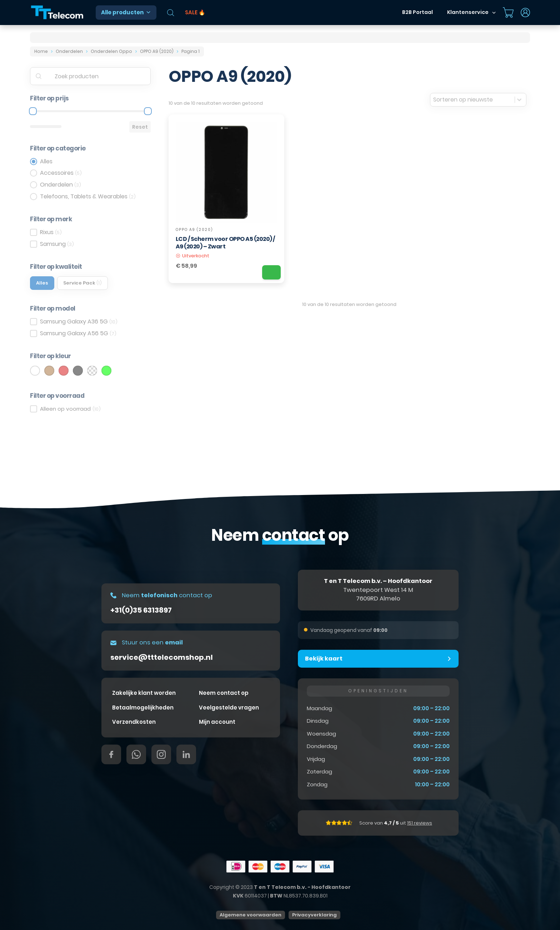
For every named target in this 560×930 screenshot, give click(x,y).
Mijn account (217, 722)
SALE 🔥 (195, 12)
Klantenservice (468, 12)
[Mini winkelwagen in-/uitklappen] (508, 13)
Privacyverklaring (314, 915)
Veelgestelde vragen (229, 708)
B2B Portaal (417, 12)
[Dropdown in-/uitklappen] (494, 13)
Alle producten (126, 13)
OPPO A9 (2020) (157, 51)
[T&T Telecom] (57, 13)
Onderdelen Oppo (111, 51)
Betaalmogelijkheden (143, 708)
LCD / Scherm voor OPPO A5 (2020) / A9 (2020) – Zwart (225, 243)
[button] (378, 659)
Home (41, 51)
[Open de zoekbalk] (171, 13)
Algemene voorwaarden (251, 915)
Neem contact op (224, 693)
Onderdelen (69, 51)
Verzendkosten (134, 722)
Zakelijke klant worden (144, 693)
